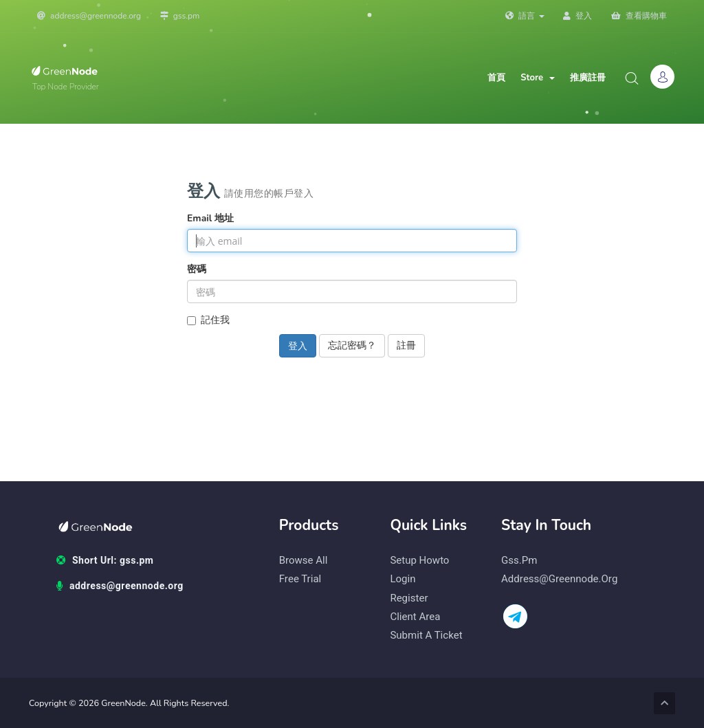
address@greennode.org (89, 16)
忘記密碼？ (352, 345)
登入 (577, 16)
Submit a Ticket (426, 636)
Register (409, 598)
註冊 (406, 345)
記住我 (208, 320)
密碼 (197, 269)
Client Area (415, 617)
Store (538, 78)
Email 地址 (210, 218)
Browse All (304, 561)
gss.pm (180, 16)
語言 (525, 16)
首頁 (496, 78)
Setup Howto (419, 561)
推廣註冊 (588, 78)
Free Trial (300, 579)
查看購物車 (639, 16)
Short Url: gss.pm (105, 561)
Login (403, 579)
